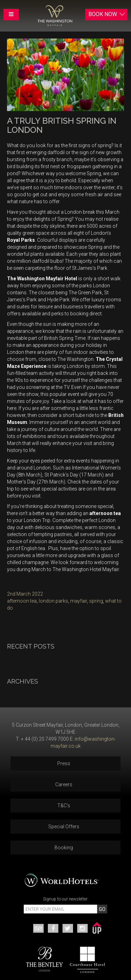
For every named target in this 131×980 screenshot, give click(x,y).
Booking (64, 848)
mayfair (79, 601)
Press (64, 763)
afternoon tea (105, 513)
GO (102, 909)
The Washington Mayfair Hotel (42, 279)
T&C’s (64, 806)
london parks (53, 601)
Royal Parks (21, 240)
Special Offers (64, 827)
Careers (64, 784)
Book (107, 14)
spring (96, 601)
